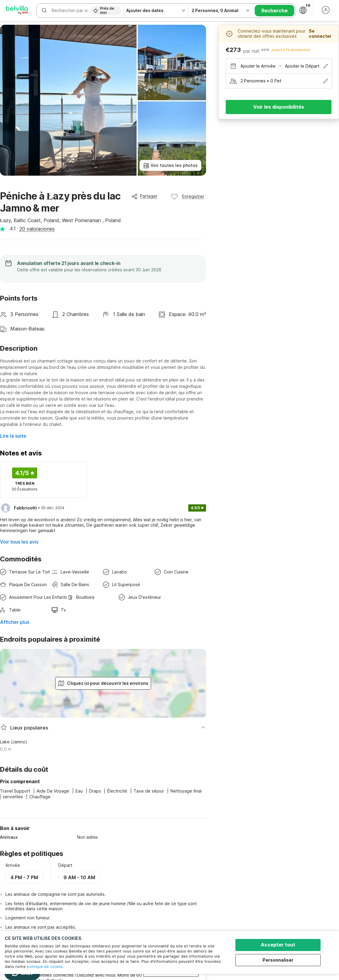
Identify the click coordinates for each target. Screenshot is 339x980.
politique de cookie (45, 966)
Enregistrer (187, 196)
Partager (144, 196)
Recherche (274, 11)
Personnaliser (279, 960)
